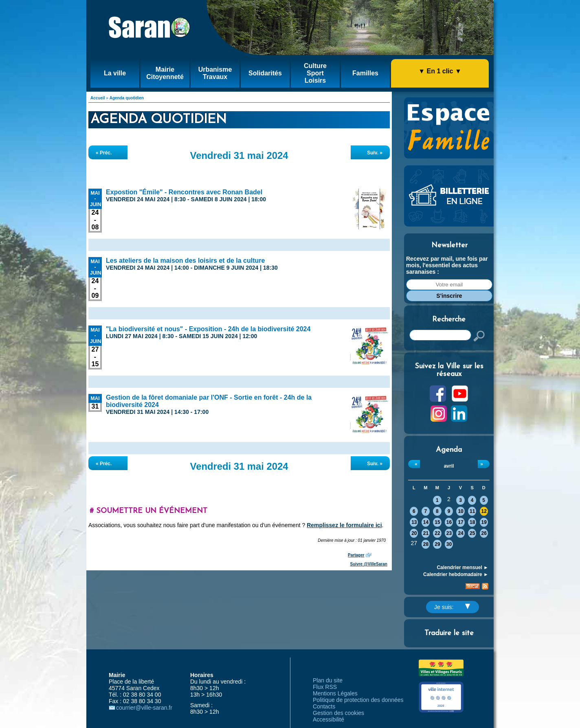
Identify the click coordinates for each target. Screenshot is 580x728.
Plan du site (328, 680)
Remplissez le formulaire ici (344, 525)
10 (460, 511)
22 (437, 533)
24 (460, 533)
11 (472, 511)
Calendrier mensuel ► (462, 567)
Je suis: (452, 607)
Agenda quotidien (127, 98)
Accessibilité (328, 719)
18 (472, 522)
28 (426, 544)
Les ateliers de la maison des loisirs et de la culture (185, 261)
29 (437, 544)
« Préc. (104, 153)
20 (414, 533)
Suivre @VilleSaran (369, 564)
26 (484, 533)
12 (484, 511)
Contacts (324, 706)
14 (426, 522)
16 (449, 522)
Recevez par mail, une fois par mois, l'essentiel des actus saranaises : (447, 265)
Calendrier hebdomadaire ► (456, 574)
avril (449, 466)
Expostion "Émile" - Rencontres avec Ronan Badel (184, 192)
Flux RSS (325, 687)
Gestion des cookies (338, 713)
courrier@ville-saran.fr (144, 708)
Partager (356, 555)
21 (426, 533)
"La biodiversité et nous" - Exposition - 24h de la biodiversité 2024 (208, 329)
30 (449, 544)
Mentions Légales (335, 693)
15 (437, 522)
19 (484, 522)
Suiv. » (375, 153)
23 (449, 533)
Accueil (98, 98)
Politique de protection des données (358, 700)
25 (472, 533)
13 (414, 522)
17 (460, 522)
